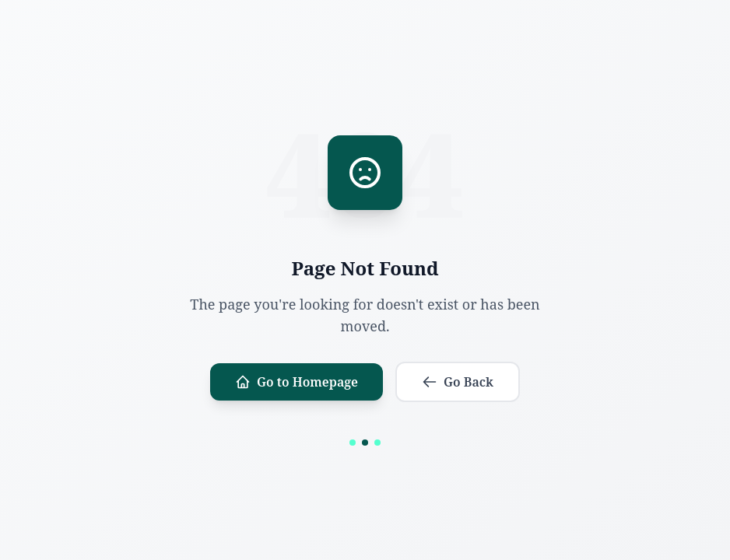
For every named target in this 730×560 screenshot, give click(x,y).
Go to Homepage (297, 382)
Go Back (458, 382)
